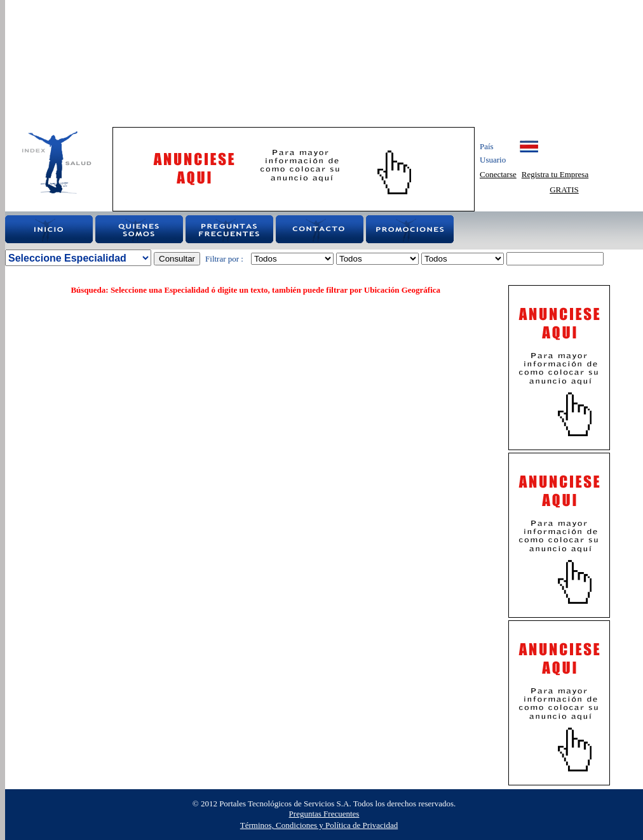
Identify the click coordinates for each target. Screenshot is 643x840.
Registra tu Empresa (555, 174)
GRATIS (564, 190)
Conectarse (498, 174)
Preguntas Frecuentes (324, 814)
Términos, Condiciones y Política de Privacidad (319, 825)
